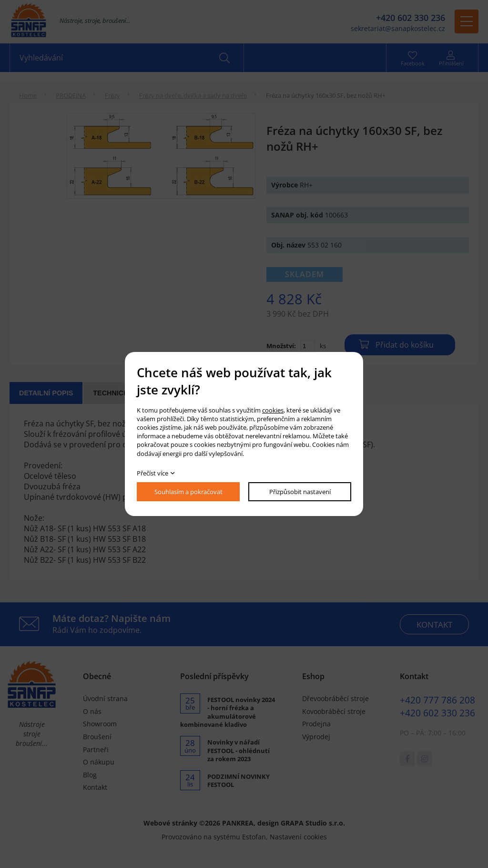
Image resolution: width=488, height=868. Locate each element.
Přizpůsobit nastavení (300, 492)
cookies (273, 410)
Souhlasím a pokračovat (188, 492)
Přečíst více (152, 473)
